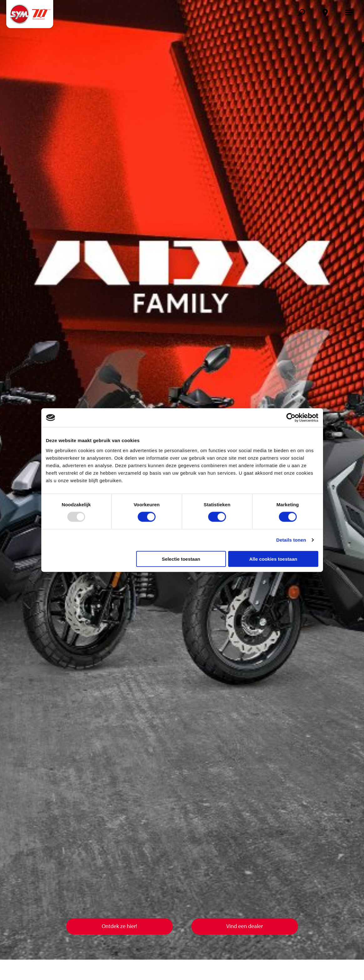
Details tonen (291, 540)
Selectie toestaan (181, 559)
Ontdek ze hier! (119, 926)
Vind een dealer (245, 926)
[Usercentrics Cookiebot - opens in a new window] (291, 418)
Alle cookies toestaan (273, 559)
